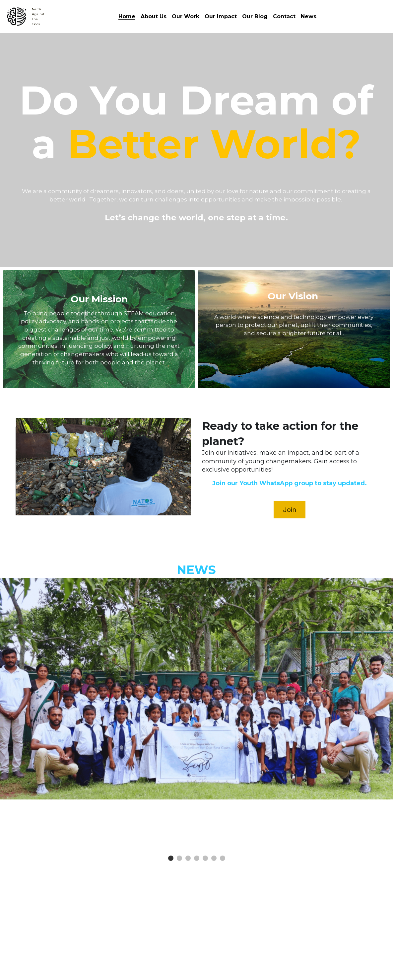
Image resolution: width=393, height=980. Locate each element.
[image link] (17, 16)
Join (290, 510)
